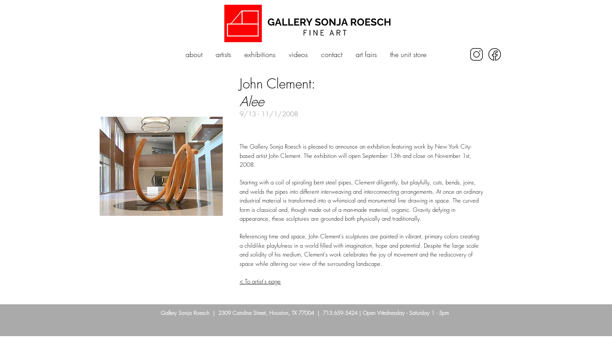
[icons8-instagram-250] (476, 54)
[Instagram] (310, 360)
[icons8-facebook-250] (495, 54)
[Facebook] (299, 360)
